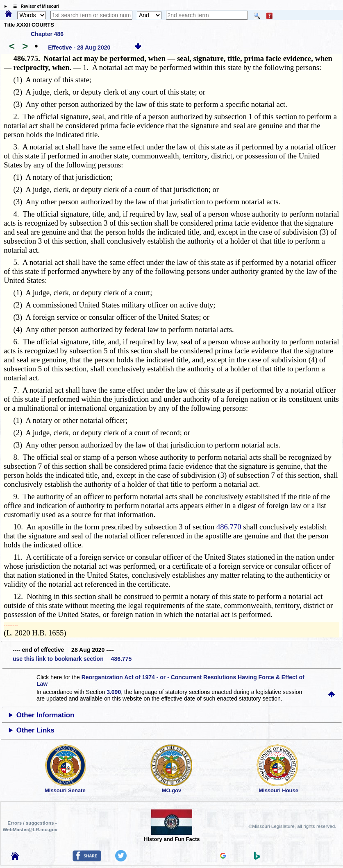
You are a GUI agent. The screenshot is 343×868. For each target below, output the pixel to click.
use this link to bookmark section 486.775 (72, 659)
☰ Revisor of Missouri (34, 6)
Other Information (45, 715)
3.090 (114, 692)
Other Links (35, 730)
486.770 (229, 527)
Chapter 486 (47, 34)
